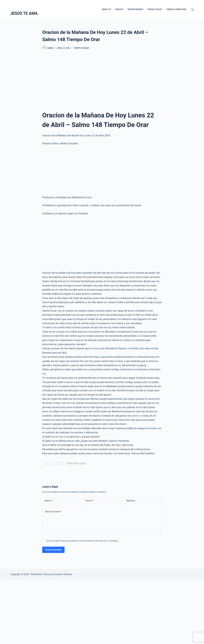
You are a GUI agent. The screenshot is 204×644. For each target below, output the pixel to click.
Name (49, 501)
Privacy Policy (155, 9)
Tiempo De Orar (81, 48)
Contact (119, 9)
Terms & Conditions (176, 9)
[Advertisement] (102, 79)
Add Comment (53, 512)
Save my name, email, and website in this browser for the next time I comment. (82, 541)
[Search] (193, 10)
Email (89, 501)
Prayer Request (135, 9)
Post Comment (53, 550)
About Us (106, 9)
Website (131, 501)
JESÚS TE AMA (24, 13)
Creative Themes (63, 574)
